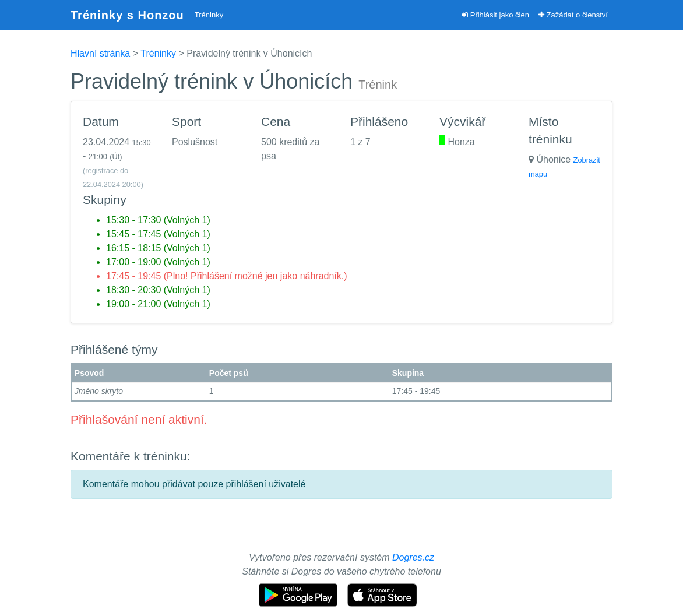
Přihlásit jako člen (495, 15)
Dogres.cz (413, 557)
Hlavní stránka (100, 53)
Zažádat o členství (573, 15)
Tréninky (209, 15)
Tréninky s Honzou (127, 15)
